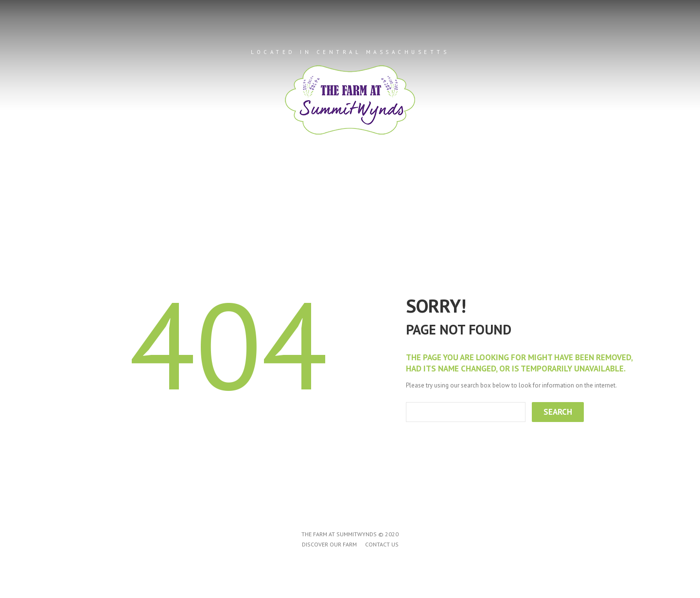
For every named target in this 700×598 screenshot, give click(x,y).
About (262, 185)
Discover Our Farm (329, 544)
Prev (33, 117)
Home (216, 185)
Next (667, 117)
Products (323, 185)
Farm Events (396, 185)
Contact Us (473, 185)
